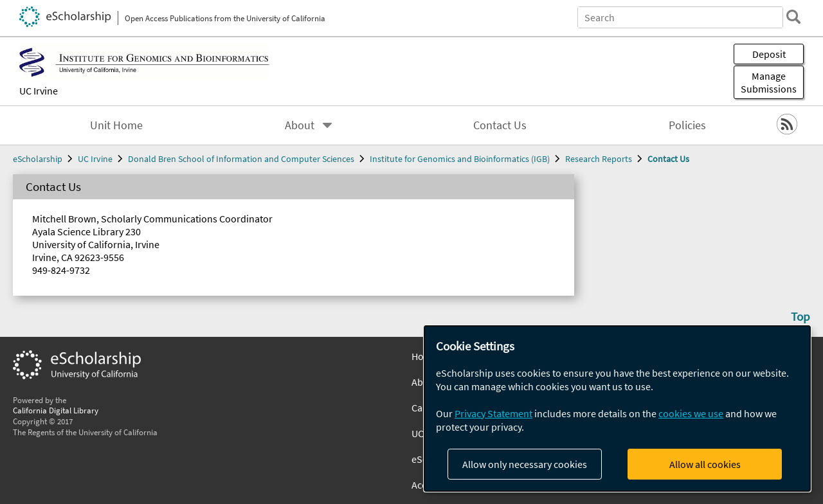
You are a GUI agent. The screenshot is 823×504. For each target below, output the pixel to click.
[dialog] (617, 409)
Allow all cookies (705, 464)
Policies (687, 125)
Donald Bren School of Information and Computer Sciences (241, 159)
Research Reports (599, 159)
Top (800, 316)
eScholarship (38, 159)
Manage (769, 82)
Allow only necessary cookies (525, 464)
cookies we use (691, 413)
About (300, 125)
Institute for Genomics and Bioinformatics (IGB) (460, 159)
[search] (793, 17)
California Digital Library (56, 410)
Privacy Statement (493, 413)
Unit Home (116, 125)
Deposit (769, 54)
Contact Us (500, 125)
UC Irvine (39, 91)
